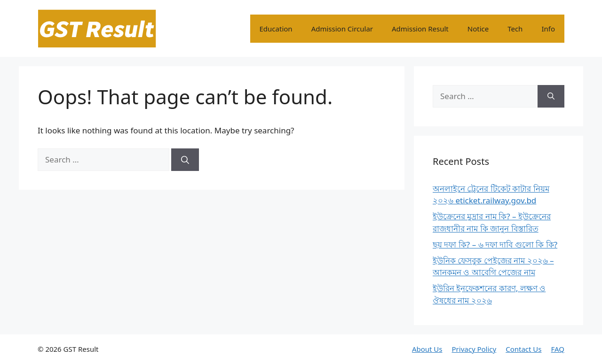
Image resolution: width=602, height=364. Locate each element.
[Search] (185, 160)
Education (276, 29)
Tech (515, 29)
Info (548, 29)
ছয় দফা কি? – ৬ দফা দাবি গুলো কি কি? (495, 244)
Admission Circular (342, 29)
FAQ (558, 349)
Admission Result (420, 29)
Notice (478, 29)
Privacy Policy (474, 349)
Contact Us (523, 349)
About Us (427, 349)
